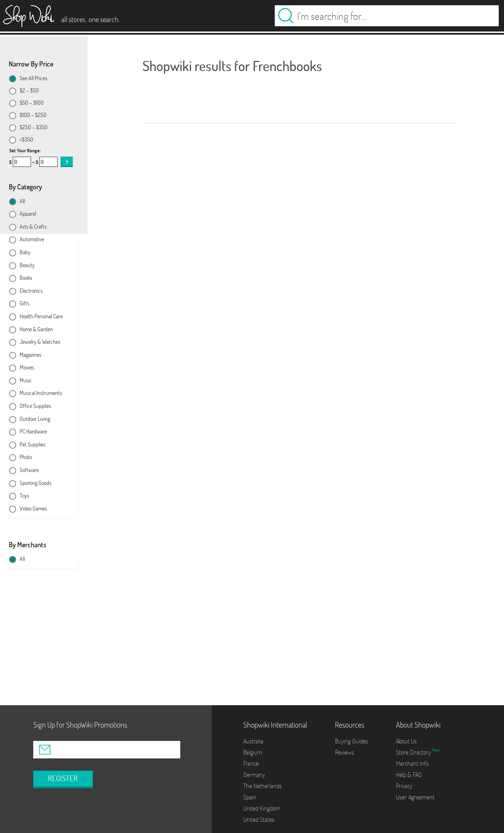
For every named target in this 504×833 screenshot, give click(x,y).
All (22, 201)
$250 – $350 (34, 127)
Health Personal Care (41, 317)
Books (26, 278)
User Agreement (415, 797)
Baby (25, 252)
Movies (27, 368)
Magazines (30, 355)
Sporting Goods (36, 483)
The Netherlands (262, 786)
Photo (26, 457)
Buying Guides (351, 741)
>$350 (26, 140)
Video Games (33, 509)
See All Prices (33, 78)
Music (26, 381)
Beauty (27, 265)
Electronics (31, 291)
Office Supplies (35, 406)
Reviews (344, 752)
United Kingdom (262, 808)
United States (259, 820)
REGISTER (63, 778)
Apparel (28, 214)
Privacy (404, 786)
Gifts (24, 304)
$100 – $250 (33, 115)
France (251, 763)
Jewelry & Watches (40, 342)
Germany (254, 775)
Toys (24, 496)
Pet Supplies (33, 445)
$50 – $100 (32, 103)
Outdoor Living (35, 419)
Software (29, 470)
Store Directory (414, 752)
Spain (250, 797)
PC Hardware (33, 432)
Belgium (253, 752)
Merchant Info (412, 763)
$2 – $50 (29, 91)
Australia (253, 741)
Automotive (32, 240)
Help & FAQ (409, 775)
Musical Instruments (41, 393)
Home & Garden (36, 329)
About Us (406, 741)
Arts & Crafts (33, 227)
